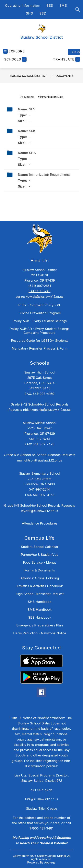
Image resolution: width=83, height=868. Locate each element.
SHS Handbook (40, 602)
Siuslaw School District (28, 76)
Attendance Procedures (40, 523)
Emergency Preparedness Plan (40, 625)
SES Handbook (40, 617)
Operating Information (23, 5)
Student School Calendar (40, 547)
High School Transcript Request (40, 594)
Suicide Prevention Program (40, 313)
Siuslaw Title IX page (41, 808)
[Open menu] (14, 51)
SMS (63, 5)
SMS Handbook (40, 610)
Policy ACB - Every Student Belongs (40, 321)
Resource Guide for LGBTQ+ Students (40, 341)
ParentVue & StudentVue (40, 555)
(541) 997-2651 (40, 286)
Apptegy (50, 862)
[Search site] (77, 9)
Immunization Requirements (50, 175)
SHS (29, 13)
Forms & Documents (40, 570)
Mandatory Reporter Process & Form (40, 348)
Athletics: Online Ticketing (40, 578)
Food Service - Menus (40, 562)
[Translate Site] (66, 59)
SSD (43, 13)
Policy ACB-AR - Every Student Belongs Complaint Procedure (40, 331)
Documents (65, 76)
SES (50, 5)
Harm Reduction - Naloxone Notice (40, 633)
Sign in (76, 52)
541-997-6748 (40, 291)
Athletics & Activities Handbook (40, 586)
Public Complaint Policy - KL (40, 305)
